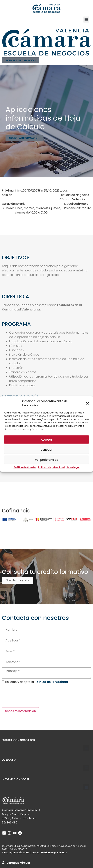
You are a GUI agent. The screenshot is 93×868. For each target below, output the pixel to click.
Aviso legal (73, 467)
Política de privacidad (51, 467)
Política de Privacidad (51, 682)
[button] (87, 403)
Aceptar (46, 439)
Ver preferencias (47, 460)
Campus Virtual (18, 863)
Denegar (47, 449)
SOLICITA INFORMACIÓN (21, 60)
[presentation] (30, 696)
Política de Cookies (25, 467)
